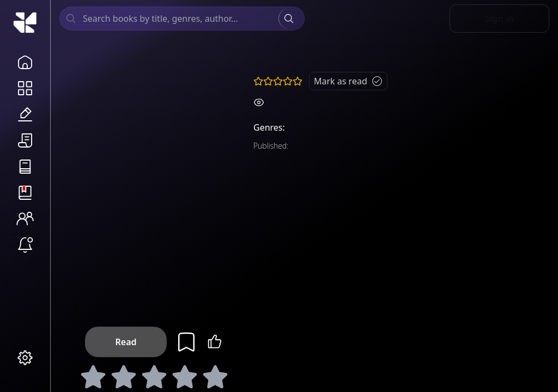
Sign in (499, 19)
